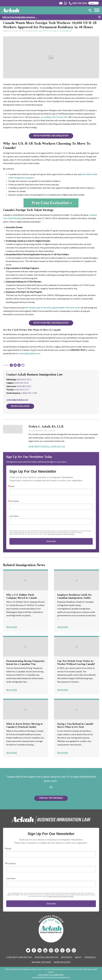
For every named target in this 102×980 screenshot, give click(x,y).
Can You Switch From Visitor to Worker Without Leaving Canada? (76, 663)
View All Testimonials (51, 798)
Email (12, 486)
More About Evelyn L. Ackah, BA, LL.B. (47, 446)
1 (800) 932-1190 (29, 393)
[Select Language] (93, 3)
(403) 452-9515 (24, 379)
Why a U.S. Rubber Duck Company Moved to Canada (22, 597)
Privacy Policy (43, 975)
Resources (67, 957)
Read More (12, 627)
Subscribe (51, 541)
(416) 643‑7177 (22, 390)
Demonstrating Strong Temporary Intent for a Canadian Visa (25, 663)
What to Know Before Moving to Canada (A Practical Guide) (25, 726)
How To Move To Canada (47, 31)
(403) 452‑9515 (22, 383)
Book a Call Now (20, 406)
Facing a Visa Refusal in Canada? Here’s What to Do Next (75, 726)
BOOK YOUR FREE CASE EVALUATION (51, 136)
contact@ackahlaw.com (29, 353)
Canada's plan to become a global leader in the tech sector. (54, 308)
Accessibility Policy (57, 975)
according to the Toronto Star (54, 117)
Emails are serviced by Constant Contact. (61, 534)
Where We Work (62, 962)
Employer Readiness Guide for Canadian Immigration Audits (74, 597)
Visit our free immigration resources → (20, 17)
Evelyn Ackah (32, 31)
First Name (14, 501)
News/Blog (90, 957)
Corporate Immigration (19, 957)
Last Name (14, 516)
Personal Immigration (46, 957)
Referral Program (41, 962)
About (78, 957)
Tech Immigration (65, 31)
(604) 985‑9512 (24, 386)
